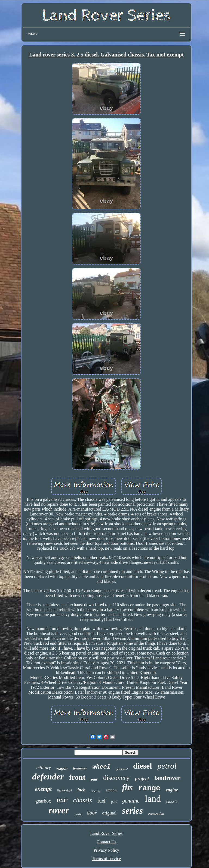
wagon (62, 768)
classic (172, 801)
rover (59, 810)
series (132, 811)
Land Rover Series (106, 833)
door (92, 813)
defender (48, 776)
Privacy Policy (106, 850)
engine (172, 790)
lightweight (65, 790)
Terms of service (106, 859)
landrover (167, 778)
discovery (116, 778)
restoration (156, 814)
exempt (43, 789)
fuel (102, 801)
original (109, 813)
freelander (80, 768)
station (111, 790)
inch (82, 790)
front (77, 777)
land (153, 799)
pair (94, 779)
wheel (102, 767)
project (142, 779)
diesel (142, 766)
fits (128, 787)
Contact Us (106, 842)
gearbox (43, 801)
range (149, 788)
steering (96, 791)
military (44, 768)
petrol (167, 766)
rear (62, 800)
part (114, 802)
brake (78, 814)
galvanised (122, 769)
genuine (131, 801)
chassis (83, 800)
